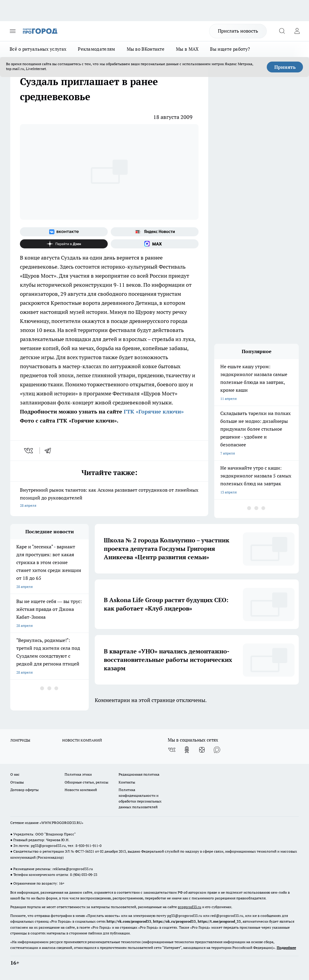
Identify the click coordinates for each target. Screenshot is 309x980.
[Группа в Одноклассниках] (187, 750)
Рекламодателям (96, 49)
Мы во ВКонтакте (146, 49)
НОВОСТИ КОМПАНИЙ (82, 740)
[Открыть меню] (13, 31)
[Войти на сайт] (297, 31)
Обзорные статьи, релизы (86, 782)
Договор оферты (24, 790)
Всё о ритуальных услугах (38, 49)
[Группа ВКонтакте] (64, 232)
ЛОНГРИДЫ (20, 740)
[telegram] (50, 451)
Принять (285, 67)
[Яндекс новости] (155, 232)
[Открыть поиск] (282, 31)
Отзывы (17, 782)
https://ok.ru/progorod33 (174, 921)
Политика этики (78, 774)
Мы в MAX (187, 49)
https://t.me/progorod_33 (219, 921)
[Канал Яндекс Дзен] (64, 244)
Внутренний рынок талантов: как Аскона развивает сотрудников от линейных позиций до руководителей (109, 498)
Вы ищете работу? (230, 49)
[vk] (29, 451)
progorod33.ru (190, 907)
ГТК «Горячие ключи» (153, 412)
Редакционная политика (139, 774)
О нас (15, 774)
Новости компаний (81, 790)
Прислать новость (238, 31)
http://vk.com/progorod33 (129, 921)
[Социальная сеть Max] (155, 244)
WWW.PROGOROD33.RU (61, 823)
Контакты (127, 782)
